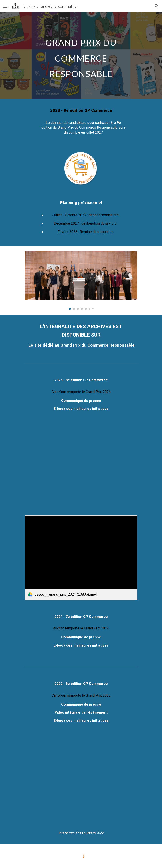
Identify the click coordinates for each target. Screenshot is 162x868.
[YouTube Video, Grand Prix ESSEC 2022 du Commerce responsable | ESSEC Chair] (81, 784)
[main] (81, 56)
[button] (5, 6)
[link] (81, 558)
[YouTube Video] (81, 467)
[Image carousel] (81, 281)
